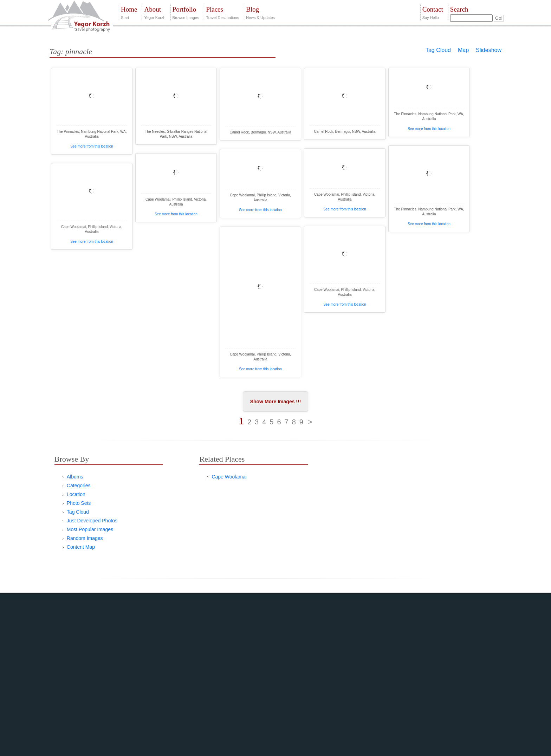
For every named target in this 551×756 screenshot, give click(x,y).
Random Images (85, 538)
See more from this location (92, 146)
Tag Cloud (438, 50)
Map (463, 50)
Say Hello (433, 12)
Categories (79, 485)
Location (76, 494)
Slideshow (489, 50)
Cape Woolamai (229, 477)
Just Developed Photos (92, 521)
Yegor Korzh (155, 12)
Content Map (81, 547)
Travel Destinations (222, 12)
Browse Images (186, 12)
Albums (75, 477)
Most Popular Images (90, 529)
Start (129, 12)
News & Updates (260, 12)
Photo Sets (79, 503)
